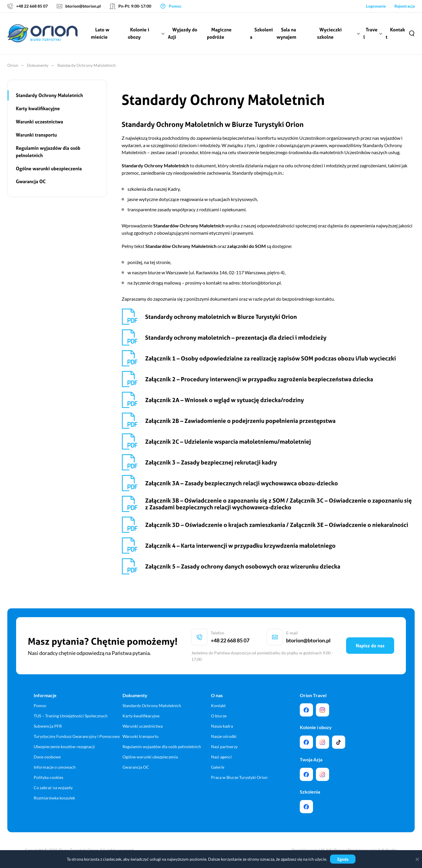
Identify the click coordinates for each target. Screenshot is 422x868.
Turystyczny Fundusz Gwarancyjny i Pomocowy (77, 736)
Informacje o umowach (55, 767)
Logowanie (376, 6)
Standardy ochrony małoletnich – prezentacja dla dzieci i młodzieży (236, 337)
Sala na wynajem (286, 33)
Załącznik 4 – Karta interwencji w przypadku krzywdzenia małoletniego (240, 546)
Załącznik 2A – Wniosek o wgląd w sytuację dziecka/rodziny (224, 400)
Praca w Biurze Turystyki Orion (239, 777)
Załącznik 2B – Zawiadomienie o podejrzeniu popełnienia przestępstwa (240, 421)
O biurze (219, 716)
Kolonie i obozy (138, 33)
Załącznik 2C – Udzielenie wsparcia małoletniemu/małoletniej (228, 441)
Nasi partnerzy (224, 747)
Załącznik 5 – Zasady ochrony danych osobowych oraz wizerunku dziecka (243, 566)
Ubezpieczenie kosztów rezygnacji (64, 747)
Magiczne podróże (219, 33)
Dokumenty (38, 65)
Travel (370, 33)
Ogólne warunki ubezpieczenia (49, 169)
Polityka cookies (49, 777)
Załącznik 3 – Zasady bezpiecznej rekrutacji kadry (211, 462)
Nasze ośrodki (224, 736)
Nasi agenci (221, 757)
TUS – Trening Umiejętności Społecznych (71, 716)
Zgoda (343, 859)
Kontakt (395, 33)
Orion (13, 65)
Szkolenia (261, 33)
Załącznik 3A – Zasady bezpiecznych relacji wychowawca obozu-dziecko (241, 483)
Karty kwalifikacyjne (38, 108)
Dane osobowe (47, 757)
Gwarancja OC (31, 181)
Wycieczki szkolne (329, 33)
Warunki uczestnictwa (39, 122)
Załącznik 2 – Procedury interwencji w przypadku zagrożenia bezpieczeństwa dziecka (259, 379)
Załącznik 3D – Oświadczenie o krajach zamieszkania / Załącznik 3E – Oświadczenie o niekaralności (277, 525)
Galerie (218, 767)
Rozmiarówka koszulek (54, 798)
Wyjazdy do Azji (183, 33)
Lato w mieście (100, 33)
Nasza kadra (222, 726)
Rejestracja (405, 6)
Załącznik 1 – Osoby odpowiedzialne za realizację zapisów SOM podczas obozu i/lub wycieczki (270, 358)
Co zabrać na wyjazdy (53, 788)
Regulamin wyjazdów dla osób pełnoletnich (48, 152)
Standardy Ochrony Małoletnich (49, 95)
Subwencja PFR (48, 726)
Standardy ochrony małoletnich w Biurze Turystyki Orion (221, 317)
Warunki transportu (36, 135)
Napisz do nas (370, 646)
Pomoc (40, 706)
